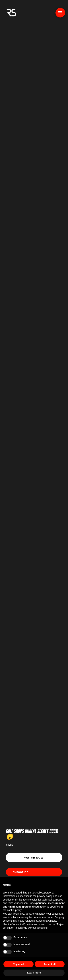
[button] (60, 13)
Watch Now (34, 857)
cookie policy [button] (14, 910)
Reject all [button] (18, 964)
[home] (10, 12)
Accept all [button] (50, 964)
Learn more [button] (34, 973)
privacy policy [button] (45, 896)
